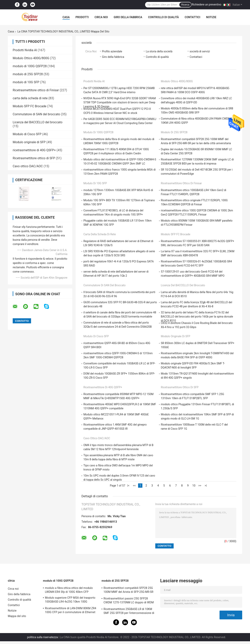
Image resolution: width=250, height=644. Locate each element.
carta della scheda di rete (30, 98)
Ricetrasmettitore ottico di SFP (34, 158)
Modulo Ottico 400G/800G (31, 58)
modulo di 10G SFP (26, 82)
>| (206, 486)
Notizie (211, 17)
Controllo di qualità (163, 17)
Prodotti (82, 17)
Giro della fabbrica (128, 17)
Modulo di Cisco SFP (27, 134)
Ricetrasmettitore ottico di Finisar (36, 90)
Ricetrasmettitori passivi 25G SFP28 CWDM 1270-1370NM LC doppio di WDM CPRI (129, 601)
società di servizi (200, 51)
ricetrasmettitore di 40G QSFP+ (34, 150)
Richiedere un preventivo (206, 4)
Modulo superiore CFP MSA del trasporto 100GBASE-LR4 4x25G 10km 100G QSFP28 (70, 600)
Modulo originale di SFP (29, 142)
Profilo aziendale (112, 51)
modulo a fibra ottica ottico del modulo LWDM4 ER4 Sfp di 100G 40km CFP (69, 590)
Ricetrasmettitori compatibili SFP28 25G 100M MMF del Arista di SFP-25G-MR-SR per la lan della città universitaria (128, 590)
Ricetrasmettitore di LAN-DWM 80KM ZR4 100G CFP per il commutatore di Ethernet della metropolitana (71, 611)
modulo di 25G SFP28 (28, 74)
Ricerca (185, 5)
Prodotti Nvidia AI (25, 50)
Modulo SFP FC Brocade (30, 106)
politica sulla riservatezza (42, 637)
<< (134, 486)
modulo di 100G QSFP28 (30, 66)
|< (128, 486)
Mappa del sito (17, 616)
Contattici (192, 17)
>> (200, 486)
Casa (66, 17)
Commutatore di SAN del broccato (36, 114)
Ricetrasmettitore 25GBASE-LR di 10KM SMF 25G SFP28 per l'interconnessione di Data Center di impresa (129, 612)
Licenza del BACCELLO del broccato (38, 122)
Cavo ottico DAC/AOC (28, 166)
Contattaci (196, 57)
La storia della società (159, 51)
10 (194, 486)
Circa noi (101, 17)
